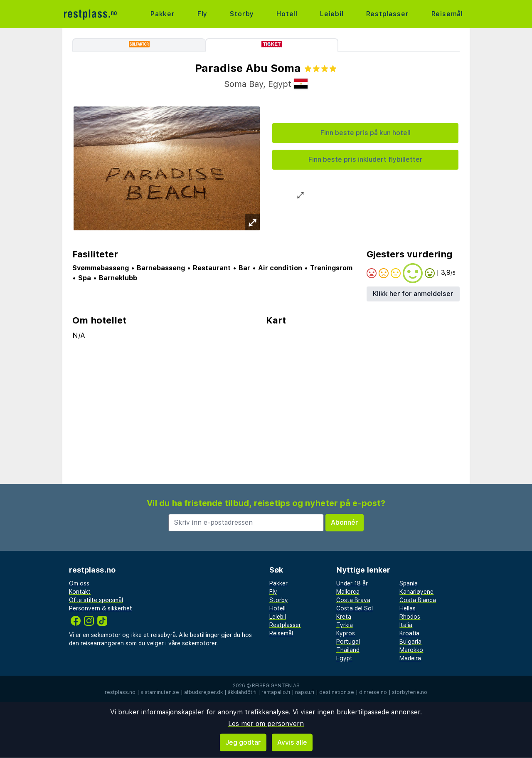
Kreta (344, 617)
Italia (406, 625)
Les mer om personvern (266, 724)
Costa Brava (353, 600)
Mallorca (348, 592)
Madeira (410, 658)
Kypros (346, 633)
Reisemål (447, 14)
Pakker (163, 14)
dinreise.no (373, 692)
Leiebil (332, 14)
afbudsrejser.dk (203, 692)
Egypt (344, 658)
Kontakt (80, 592)
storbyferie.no (410, 692)
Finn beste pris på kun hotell (366, 133)
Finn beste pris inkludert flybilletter (366, 159)
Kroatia (409, 633)
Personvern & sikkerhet (101, 608)
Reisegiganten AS (276, 686)
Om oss (79, 583)
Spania (409, 583)
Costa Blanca (418, 600)
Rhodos (410, 617)
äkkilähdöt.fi (242, 692)
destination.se (337, 692)
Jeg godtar (243, 742)
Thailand (348, 650)
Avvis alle (292, 742)
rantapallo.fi (276, 692)
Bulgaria (410, 642)
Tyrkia (345, 625)
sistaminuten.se (160, 692)
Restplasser (388, 14)
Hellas (408, 608)
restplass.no (120, 692)
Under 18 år (352, 583)
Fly (202, 14)
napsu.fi (305, 692)
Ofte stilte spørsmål (96, 600)
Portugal (348, 642)
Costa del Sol (355, 608)
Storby (242, 14)
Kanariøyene (416, 592)
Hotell (287, 14)
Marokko (411, 650)
